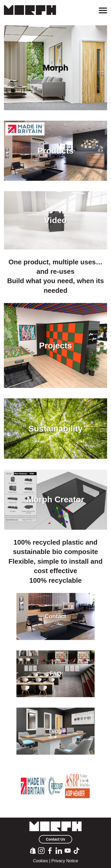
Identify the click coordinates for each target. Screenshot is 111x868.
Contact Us (55, 839)
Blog (56, 731)
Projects (55, 346)
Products (56, 151)
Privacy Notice (65, 861)
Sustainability (55, 429)
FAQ (55, 674)
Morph (55, 68)
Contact (55, 616)
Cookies (40, 861)
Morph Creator (55, 499)
